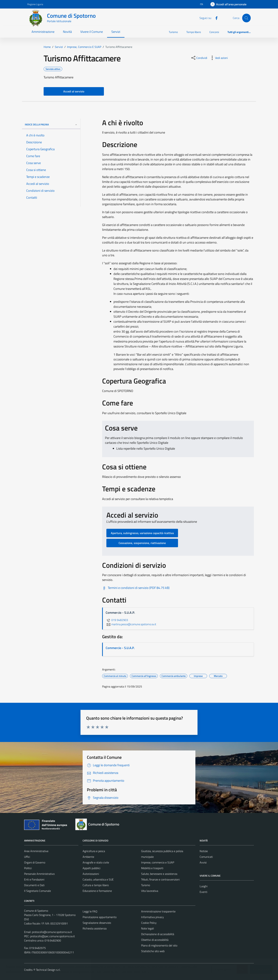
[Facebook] (215, 18)
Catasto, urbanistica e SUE (98, 879)
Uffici (27, 857)
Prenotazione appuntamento (100, 917)
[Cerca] (246, 18)
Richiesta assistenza (95, 928)
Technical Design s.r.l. (48, 970)
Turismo (173, 32)
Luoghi (204, 886)
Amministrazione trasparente (158, 911)
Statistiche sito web (153, 951)
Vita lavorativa (150, 891)
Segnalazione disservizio (97, 923)
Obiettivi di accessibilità (155, 940)
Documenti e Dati (34, 885)
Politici (28, 868)
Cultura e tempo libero (96, 885)
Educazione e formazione (97, 891)
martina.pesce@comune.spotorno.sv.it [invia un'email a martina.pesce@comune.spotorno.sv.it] (131, 624)
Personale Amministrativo (39, 874)
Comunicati (206, 857)
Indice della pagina (51, 124)
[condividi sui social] (199, 58)
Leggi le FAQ (90, 911)
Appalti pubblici (91, 868)
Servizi (116, 32)
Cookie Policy (149, 923)
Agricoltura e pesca (94, 851)
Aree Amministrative (36, 851)
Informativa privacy (152, 917)
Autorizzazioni (91, 874)
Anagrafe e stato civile (96, 862)
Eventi (203, 892)
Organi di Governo (35, 862)
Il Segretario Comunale (37, 891)
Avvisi (203, 862)
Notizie (204, 851)
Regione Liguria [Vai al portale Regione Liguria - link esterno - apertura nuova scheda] (35, 4)
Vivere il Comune (92, 32)
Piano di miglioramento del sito (159, 945)
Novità (67, 32)
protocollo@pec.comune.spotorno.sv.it (52, 936)
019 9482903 (117, 620)
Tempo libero (194, 32)
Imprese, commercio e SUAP (158, 862)
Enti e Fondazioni (34, 879)
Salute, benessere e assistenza (159, 874)
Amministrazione (43, 32)
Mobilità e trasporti (152, 868)
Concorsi (214, 32)
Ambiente (88, 857)
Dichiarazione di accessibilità (158, 934)
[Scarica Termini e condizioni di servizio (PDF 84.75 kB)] (136, 588)
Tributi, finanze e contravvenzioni (160, 879)
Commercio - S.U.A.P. (120, 648)
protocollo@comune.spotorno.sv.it (52, 932)
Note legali (148, 928)
